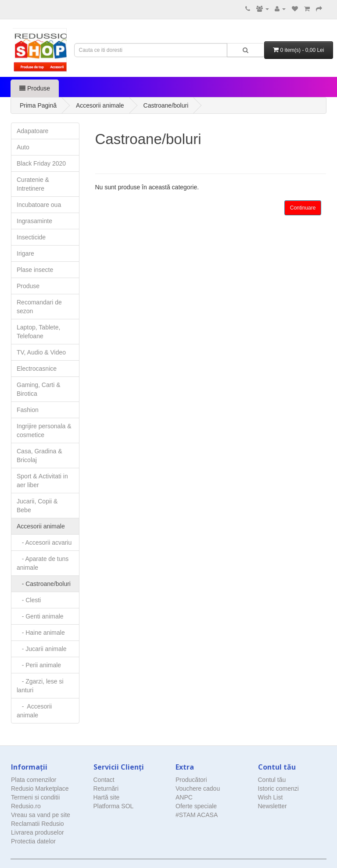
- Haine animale (41, 633)
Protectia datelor (33, 841)
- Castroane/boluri (44, 584)
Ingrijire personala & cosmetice (44, 430)
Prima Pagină (38, 105)
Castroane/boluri (166, 105)
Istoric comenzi (278, 788)
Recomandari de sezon (39, 307)
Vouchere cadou (198, 788)
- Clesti (29, 600)
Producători (191, 780)
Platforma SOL (114, 806)
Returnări (106, 788)
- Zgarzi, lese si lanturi (40, 686)
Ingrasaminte (34, 221)
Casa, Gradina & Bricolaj (39, 456)
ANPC (184, 797)
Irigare (25, 253)
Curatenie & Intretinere (33, 184)
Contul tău (272, 780)
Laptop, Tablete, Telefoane (38, 332)
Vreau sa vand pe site (41, 815)
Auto (23, 147)
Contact (104, 780)
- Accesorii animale (34, 711)
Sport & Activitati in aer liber (42, 481)
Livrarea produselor (38, 832)
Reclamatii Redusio (38, 824)
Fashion (28, 410)
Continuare (303, 208)
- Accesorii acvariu (44, 542)
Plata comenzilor (34, 780)
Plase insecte (35, 270)
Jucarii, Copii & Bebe (37, 506)
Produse (35, 88)
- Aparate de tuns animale (43, 563)
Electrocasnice (37, 369)
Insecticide (31, 237)
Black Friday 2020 (41, 163)
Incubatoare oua (39, 205)
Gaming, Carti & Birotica (39, 389)
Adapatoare (32, 131)
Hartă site (107, 797)
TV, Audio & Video (41, 352)
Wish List (271, 797)
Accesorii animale (100, 105)
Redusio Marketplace (40, 788)
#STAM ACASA (197, 815)
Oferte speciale (196, 806)
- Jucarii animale (42, 649)
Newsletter (272, 806)
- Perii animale (39, 665)
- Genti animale (40, 616)
